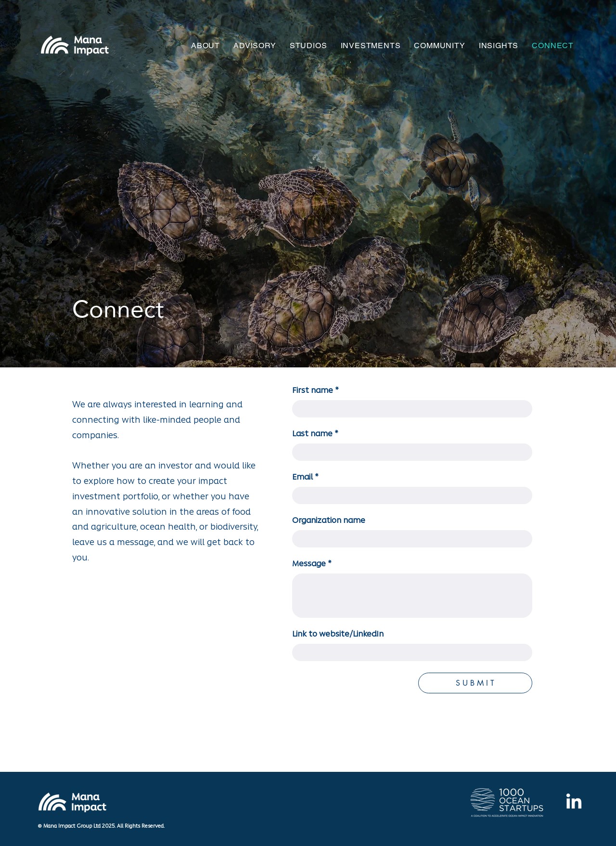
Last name (315, 434)
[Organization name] (409, 539)
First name (315, 391)
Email (305, 478)
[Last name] (409, 452)
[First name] (409, 409)
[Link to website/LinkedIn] (409, 652)
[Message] (412, 596)
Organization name (329, 521)
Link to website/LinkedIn (338, 635)
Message (312, 564)
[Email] (409, 495)
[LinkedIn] (574, 802)
